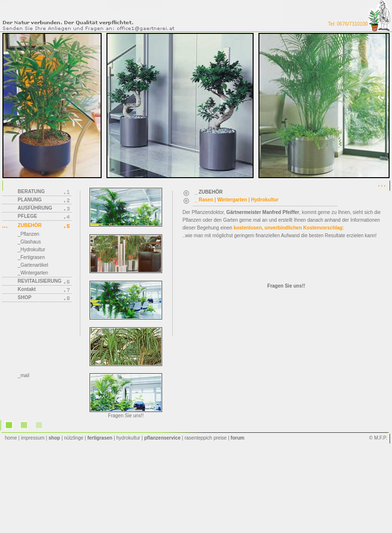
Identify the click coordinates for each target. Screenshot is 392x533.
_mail (24, 375)
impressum (33, 438)
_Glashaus (30, 242)
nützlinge (74, 438)
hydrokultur (128, 438)
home (11, 438)
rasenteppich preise (205, 438)
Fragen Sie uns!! (126, 416)
